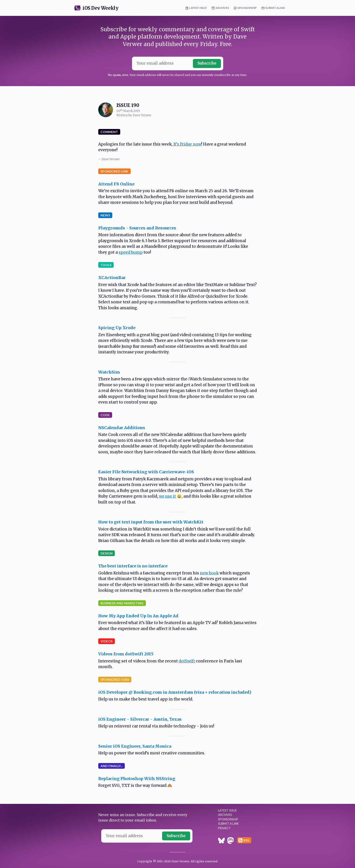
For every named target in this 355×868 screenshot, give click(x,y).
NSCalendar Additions (122, 428)
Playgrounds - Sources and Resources (137, 228)
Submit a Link (275, 8)
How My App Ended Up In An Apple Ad (138, 616)
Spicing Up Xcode (117, 328)
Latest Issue (198, 8)
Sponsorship (247, 8)
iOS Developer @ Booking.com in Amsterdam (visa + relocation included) (175, 692)
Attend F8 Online (116, 184)
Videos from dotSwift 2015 (126, 654)
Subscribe (207, 63)
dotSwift (187, 661)
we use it (167, 496)
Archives (222, 8)
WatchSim (109, 372)
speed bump (131, 252)
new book (209, 573)
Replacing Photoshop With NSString (137, 779)
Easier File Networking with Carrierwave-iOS (146, 472)
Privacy (224, 828)
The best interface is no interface (133, 566)
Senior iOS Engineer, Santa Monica (135, 746)
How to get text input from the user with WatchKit (151, 522)
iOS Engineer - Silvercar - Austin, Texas (140, 719)
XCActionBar (112, 278)
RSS (246, 840)
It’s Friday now (187, 144)
